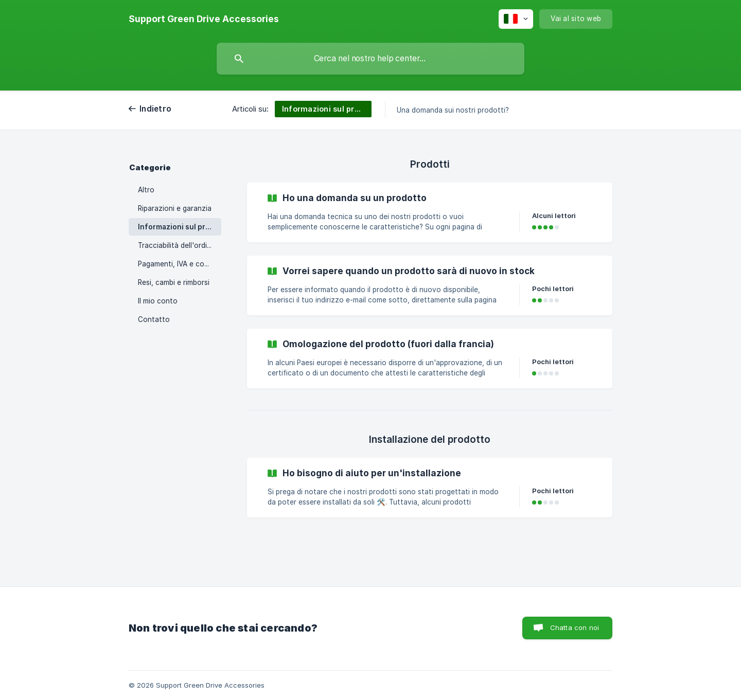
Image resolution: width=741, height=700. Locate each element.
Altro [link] (146, 190)
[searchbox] (370, 59)
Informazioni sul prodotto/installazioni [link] (180, 227)
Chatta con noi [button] (575, 627)
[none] (204, 19)
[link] (430, 212)
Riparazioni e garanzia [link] (175, 208)
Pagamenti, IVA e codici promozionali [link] (180, 264)
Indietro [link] (155, 109)
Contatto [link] (154, 319)
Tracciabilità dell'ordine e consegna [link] (180, 245)
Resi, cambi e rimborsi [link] (174, 282)
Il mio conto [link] (158, 301)
